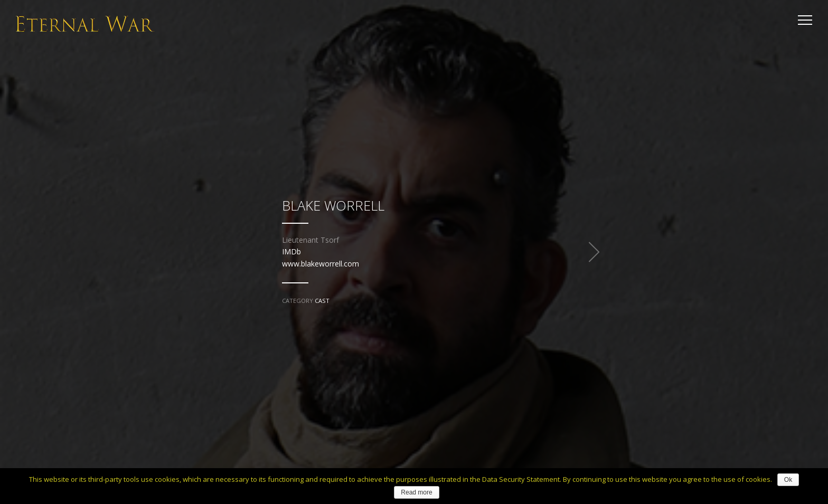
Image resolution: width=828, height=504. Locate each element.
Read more (416, 492)
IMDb (291, 251)
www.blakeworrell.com (321, 264)
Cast (322, 301)
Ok (788, 480)
